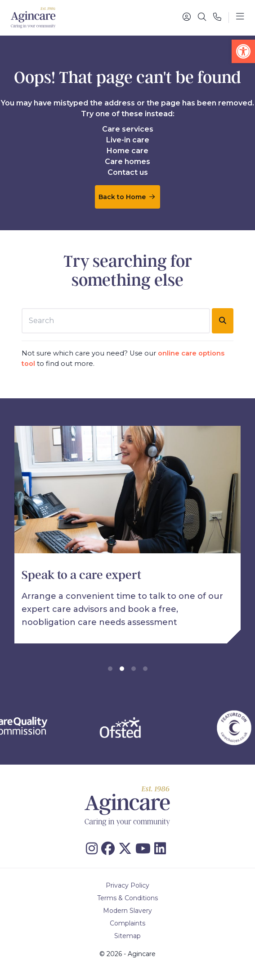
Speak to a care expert (81, 575)
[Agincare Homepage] (33, 18)
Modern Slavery (127, 911)
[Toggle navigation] (240, 17)
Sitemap (127, 936)
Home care (127, 151)
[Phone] (217, 18)
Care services (128, 129)
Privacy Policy (127, 885)
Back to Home (127, 197)
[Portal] (187, 17)
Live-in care (128, 140)
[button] (243, 51)
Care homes (127, 162)
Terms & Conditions (127, 898)
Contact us (128, 172)
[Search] (202, 18)
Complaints (127, 923)
